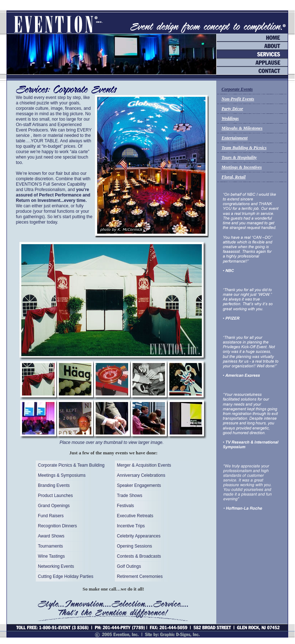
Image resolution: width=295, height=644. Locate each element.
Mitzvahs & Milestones (242, 128)
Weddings (230, 118)
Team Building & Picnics (244, 148)
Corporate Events (237, 89)
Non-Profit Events (238, 99)
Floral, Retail (234, 177)
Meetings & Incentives (242, 167)
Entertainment (235, 138)
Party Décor (233, 109)
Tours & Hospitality (239, 157)
